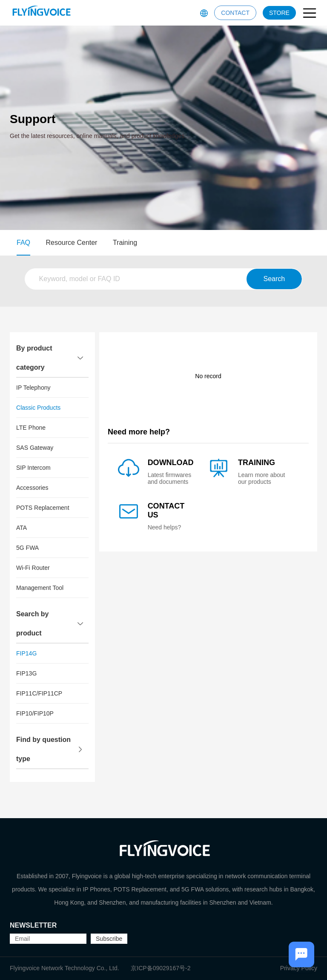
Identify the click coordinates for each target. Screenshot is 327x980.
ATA (22, 528)
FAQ (23, 243)
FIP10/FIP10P (35, 713)
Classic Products (38, 408)
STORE (279, 13)
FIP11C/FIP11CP (39, 693)
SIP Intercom (33, 468)
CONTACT (235, 13)
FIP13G (26, 673)
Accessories (32, 488)
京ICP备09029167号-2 (161, 968)
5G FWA (27, 548)
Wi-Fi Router (33, 568)
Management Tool (40, 588)
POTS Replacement (43, 508)
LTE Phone (31, 428)
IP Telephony (33, 388)
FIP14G (26, 653)
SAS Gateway (35, 448)
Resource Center (72, 243)
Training (125, 243)
